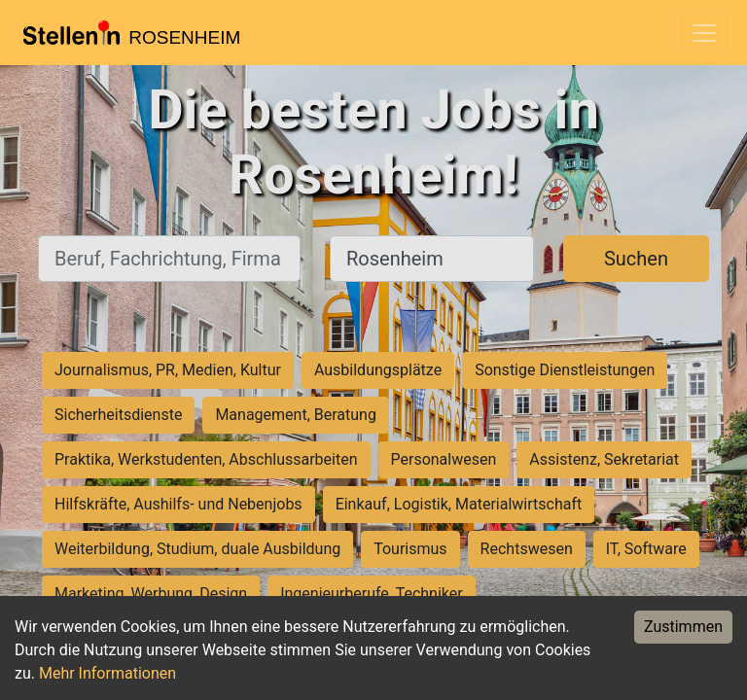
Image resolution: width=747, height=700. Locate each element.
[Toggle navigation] (704, 33)
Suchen (636, 259)
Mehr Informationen (107, 673)
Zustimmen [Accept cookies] (683, 627)
